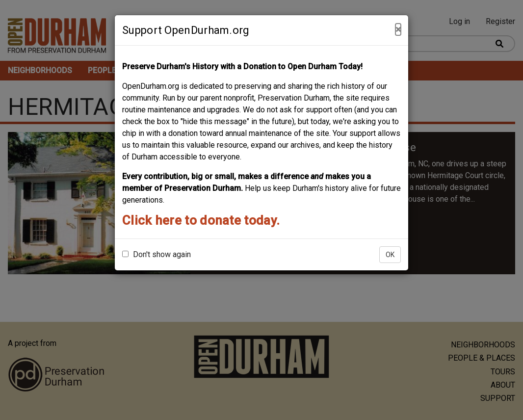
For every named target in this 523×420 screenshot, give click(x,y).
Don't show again (157, 254)
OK (390, 255)
